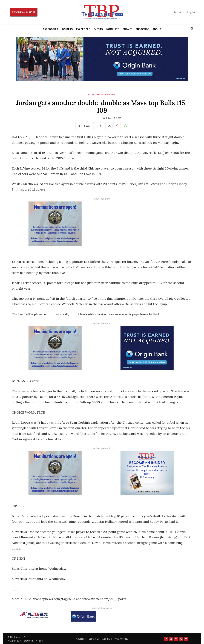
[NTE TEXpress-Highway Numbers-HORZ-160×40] (34, 615)
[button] (191, 29)
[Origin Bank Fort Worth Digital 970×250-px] (102, 59)
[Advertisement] (147, 226)
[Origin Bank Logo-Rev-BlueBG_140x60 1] (84, 616)
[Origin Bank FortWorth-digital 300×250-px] (147, 348)
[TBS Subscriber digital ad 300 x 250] (147, 473)
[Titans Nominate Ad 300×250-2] (55, 224)
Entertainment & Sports (102, 95)
